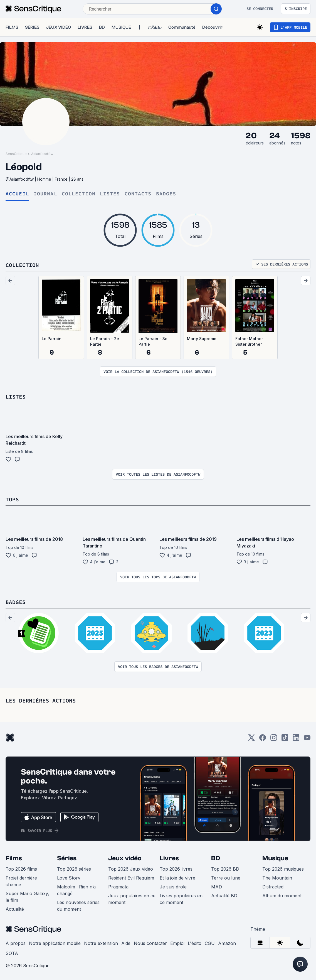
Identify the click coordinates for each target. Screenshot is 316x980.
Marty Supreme (202, 339)
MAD (217, 887)
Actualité (15, 909)
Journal (45, 194)
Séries (67, 858)
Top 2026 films (21, 869)
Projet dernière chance (21, 881)
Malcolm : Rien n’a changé (76, 890)
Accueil (17, 194)
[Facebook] (263, 739)
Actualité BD (224, 896)
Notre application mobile (55, 943)
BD (216, 858)
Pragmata (118, 887)
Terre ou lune (226, 878)
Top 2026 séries (74, 869)
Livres (169, 858)
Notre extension (101, 943)
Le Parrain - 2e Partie (105, 341)
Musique (275, 858)
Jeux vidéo (125, 858)
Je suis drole (173, 887)
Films (14, 858)
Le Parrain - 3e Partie (153, 341)
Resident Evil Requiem (131, 878)
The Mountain (277, 878)
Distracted (273, 887)
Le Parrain (52, 339)
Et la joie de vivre (177, 878)
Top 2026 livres (176, 869)
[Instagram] (274, 739)
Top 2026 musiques (283, 869)
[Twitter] (251, 739)
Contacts (138, 194)
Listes (110, 194)
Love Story (69, 878)
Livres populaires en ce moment (181, 899)
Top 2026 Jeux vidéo (131, 869)
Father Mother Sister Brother (249, 341)
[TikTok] (285, 739)
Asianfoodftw (42, 154)
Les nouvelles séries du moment (78, 906)
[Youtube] (307, 739)
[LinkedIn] (296, 739)
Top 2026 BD (225, 869)
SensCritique (16, 154)
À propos (16, 943)
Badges (166, 194)
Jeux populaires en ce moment (132, 899)
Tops (12, 499)
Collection (79, 194)
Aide (126, 943)
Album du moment (282, 896)
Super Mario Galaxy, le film (27, 897)
